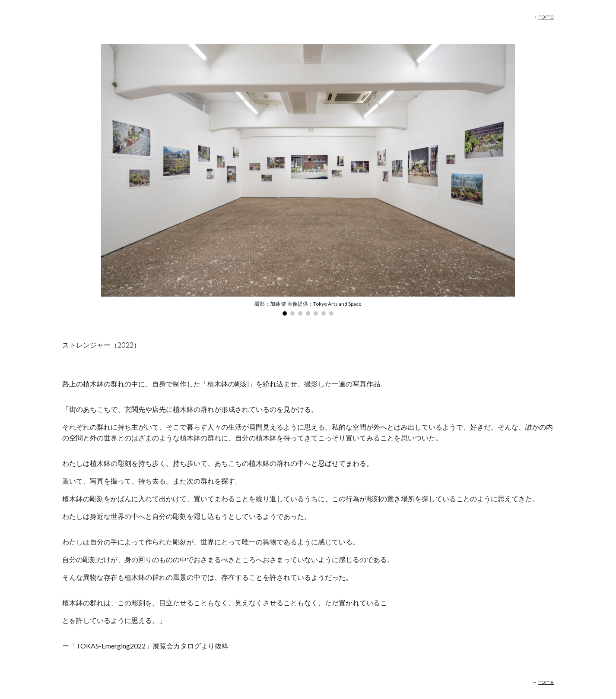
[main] (521, 17)
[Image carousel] (308, 180)
